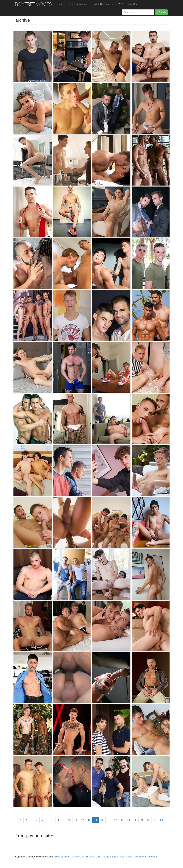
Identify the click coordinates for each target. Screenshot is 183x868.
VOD (121, 4)
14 (96, 820)
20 (135, 820)
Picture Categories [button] (78, 4)
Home (60, 4)
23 (155, 820)
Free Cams (134, 4)
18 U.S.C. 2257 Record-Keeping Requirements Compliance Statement (121, 857)
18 (122, 820)
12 (83, 820)
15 (102, 820)
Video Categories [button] (103, 4)
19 (129, 820)
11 (76, 820)
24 (162, 820)
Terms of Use (77, 857)
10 (69, 820)
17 (116, 820)
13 (89, 820)
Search (161, 12)
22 (148, 820)
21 (142, 820)
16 (109, 820)
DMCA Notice (62, 857)
